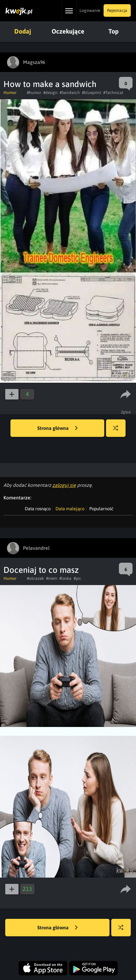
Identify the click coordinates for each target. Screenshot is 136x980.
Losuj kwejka (118, 431)
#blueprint (92, 93)
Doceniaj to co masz (41, 570)
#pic (77, 578)
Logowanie (90, 10)
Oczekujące (68, 31)
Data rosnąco (38, 509)
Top (114, 31)
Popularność (101, 509)
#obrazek (35, 578)
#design (50, 93)
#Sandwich (70, 93)
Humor (10, 93)
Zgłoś (126, 412)
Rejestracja (117, 10)
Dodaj (23, 31)
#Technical (113, 93)
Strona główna (58, 428)
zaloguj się (64, 485)
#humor (34, 93)
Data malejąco (70, 509)
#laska (65, 578)
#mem (52, 578)
